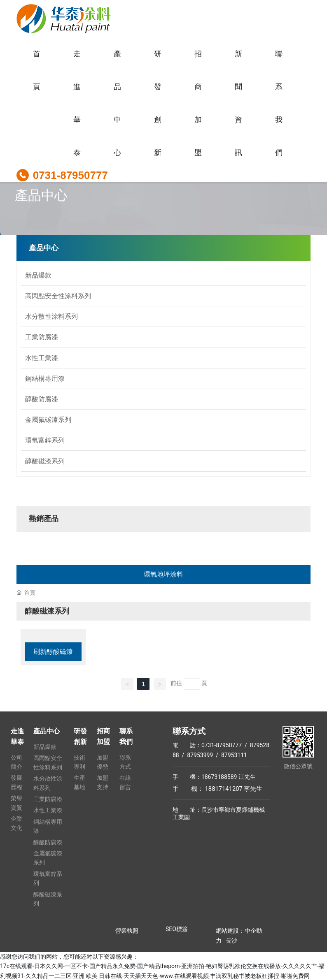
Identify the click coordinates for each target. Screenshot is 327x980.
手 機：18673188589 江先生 (214, 776)
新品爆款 (38, 275)
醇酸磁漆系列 (45, 460)
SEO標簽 (177, 928)
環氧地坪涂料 (163, 573)
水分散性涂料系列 (51, 316)
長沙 (231, 940)
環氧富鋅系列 (45, 439)
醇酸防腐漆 (42, 398)
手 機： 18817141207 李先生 (218, 788)
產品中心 (41, 195)
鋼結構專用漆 (45, 378)
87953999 (200, 754)
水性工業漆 (42, 357)
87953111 (233, 754)
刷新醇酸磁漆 (53, 651)
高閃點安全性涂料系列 (58, 295)
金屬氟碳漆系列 (48, 419)
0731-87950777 (70, 175)
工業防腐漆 (42, 337)
